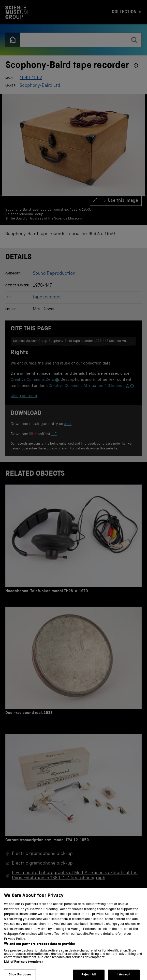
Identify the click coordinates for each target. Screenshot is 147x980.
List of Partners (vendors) (23, 966)
